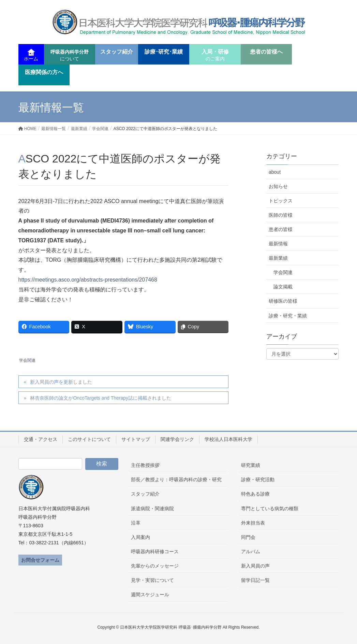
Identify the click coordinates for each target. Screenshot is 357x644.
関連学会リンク (177, 439)
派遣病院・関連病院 (152, 509)
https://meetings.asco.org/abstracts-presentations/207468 (88, 280)
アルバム (251, 552)
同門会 (248, 537)
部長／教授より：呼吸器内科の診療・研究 (176, 480)
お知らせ (278, 186)
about (275, 172)
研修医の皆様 (283, 301)
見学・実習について (152, 580)
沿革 (136, 523)
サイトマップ (136, 439)
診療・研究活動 (258, 480)
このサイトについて (89, 439)
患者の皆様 (281, 229)
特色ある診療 (255, 494)
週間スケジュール (150, 595)
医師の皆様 (281, 215)
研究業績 (251, 465)
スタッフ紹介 (145, 494)
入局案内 (140, 537)
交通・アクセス (41, 439)
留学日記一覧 (255, 580)
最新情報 (278, 244)
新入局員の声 (255, 566)
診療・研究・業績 (288, 316)
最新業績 (278, 258)
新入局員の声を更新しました (61, 382)
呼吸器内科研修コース (155, 552)
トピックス (281, 201)
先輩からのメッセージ (155, 566)
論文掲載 (283, 287)
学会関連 (27, 360)
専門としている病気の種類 (270, 509)
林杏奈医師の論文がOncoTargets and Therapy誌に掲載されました (101, 398)
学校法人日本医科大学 (228, 439)
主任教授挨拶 (145, 465)
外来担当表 (253, 523)
